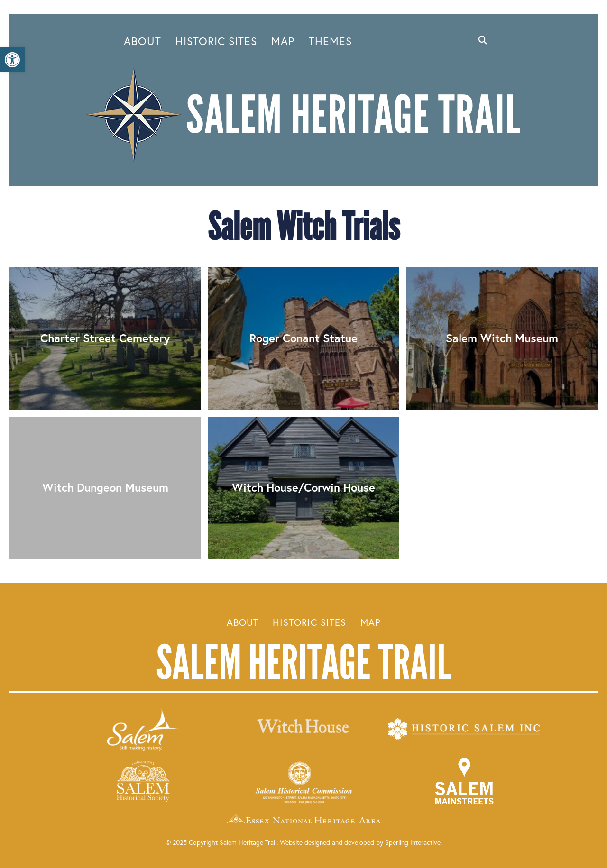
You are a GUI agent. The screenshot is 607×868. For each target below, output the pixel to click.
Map (283, 41)
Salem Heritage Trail (303, 662)
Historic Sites (216, 41)
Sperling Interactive (413, 842)
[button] (12, 60)
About (143, 41)
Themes (330, 41)
